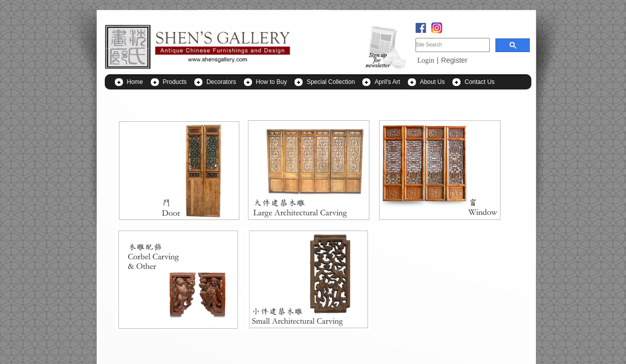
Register (454, 60)
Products (175, 82)
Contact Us (479, 82)
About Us (432, 82)
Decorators (221, 82)
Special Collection (331, 82)
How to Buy (272, 82)
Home (135, 82)
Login (426, 60)
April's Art (387, 82)
